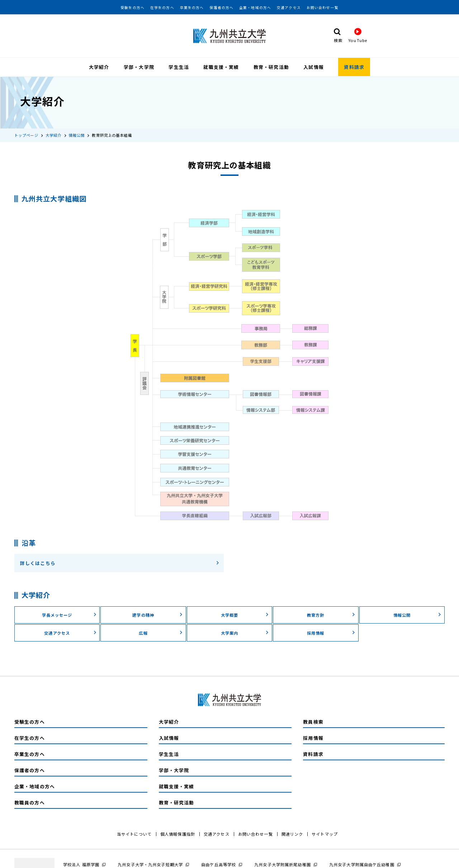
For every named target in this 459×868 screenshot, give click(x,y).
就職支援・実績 (221, 67)
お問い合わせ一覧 (323, 8)
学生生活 (179, 67)
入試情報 (313, 67)
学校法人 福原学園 (81, 864)
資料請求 (354, 67)
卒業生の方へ (192, 8)
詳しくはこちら (120, 563)
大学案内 (245, 632)
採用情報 (331, 632)
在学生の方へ (162, 8)
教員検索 (313, 721)
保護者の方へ (221, 8)
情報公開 (77, 134)
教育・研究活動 (271, 67)
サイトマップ (325, 833)
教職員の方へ (30, 802)
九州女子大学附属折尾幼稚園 (283, 864)
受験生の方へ (133, 8)
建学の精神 (158, 614)
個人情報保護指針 (178, 833)
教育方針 (331, 614)
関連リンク (292, 833)
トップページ (26, 134)
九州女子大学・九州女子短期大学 (150, 864)
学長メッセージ (69, 614)
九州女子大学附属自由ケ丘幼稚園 (362, 864)
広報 (161, 632)
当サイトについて (134, 833)
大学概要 (245, 614)
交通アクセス (289, 8)
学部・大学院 (139, 67)
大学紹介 (99, 67)
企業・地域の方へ (255, 8)
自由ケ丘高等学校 (219, 864)
